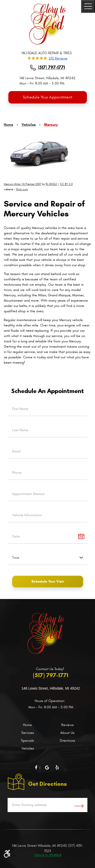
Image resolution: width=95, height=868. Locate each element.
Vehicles (29, 125)
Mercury (51, 125)
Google (48, 768)
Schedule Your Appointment (48, 97)
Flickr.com (22, 189)
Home (8, 125)
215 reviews (58, 58)
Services (28, 733)
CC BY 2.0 (66, 184)
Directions (67, 741)
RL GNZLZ (51, 184)
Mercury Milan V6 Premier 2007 (23, 184)
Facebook (40, 768)
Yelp (58, 768)
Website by (48, 855)
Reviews (68, 725)
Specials (27, 741)
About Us (67, 733)
